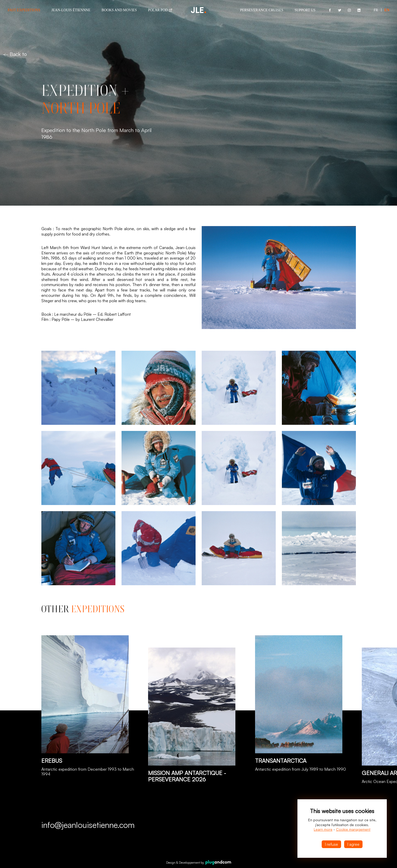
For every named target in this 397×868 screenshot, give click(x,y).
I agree (353, 844)
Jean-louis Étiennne (71, 10)
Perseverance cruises (262, 10)
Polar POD (160, 10)
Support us (305, 10)
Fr (376, 10)
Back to (15, 54)
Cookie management (353, 829)
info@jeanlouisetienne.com (88, 825)
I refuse (331, 844)
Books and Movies (119, 10)
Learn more (323, 829)
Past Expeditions (24, 10)
